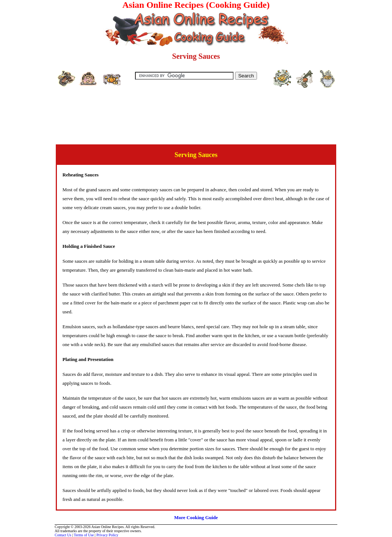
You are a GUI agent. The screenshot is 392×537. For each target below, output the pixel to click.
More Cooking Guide (196, 517)
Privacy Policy (107, 535)
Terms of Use (84, 535)
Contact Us (63, 535)
